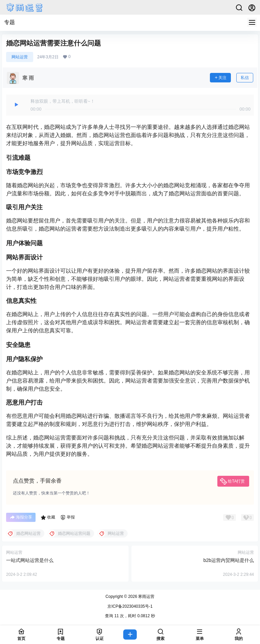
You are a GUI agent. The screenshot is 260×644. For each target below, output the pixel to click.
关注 (220, 78)
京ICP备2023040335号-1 (130, 606)
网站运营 (20, 57)
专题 (9, 22)
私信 (245, 78)
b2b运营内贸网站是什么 (229, 560)
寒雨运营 (146, 597)
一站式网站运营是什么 (30, 560)
